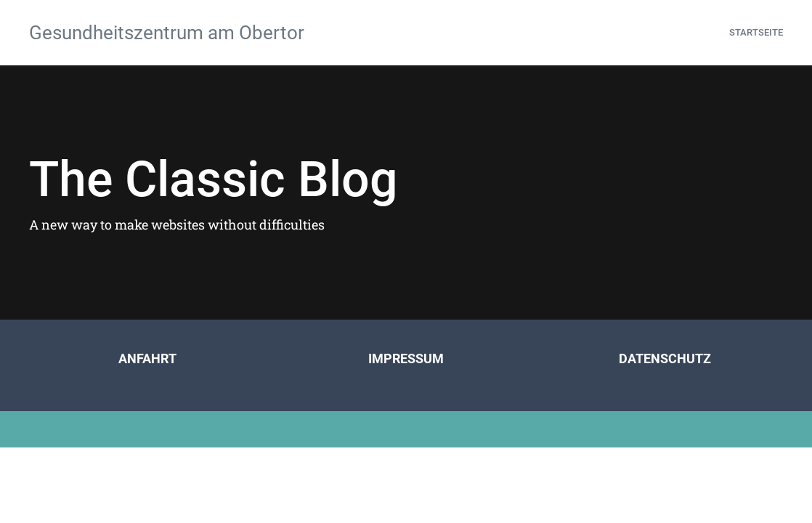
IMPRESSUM (406, 358)
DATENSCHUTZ (665, 358)
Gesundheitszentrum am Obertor (167, 33)
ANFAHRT (147, 358)
